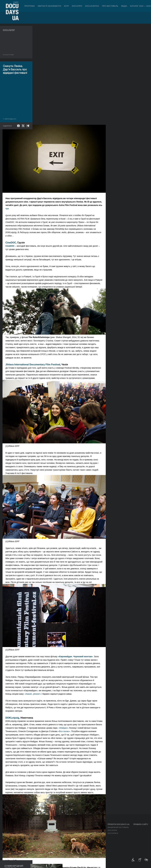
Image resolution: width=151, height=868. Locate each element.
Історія (75, 845)
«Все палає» (97, 632)
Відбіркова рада (79, 830)
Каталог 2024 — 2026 (140, 6)
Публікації (7, 827)
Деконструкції (22, 833)
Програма (30, 6)
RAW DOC (36, 830)
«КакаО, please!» (66, 595)
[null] (18, 126)
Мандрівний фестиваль (118, 827)
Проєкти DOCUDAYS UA (119, 824)
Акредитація (97, 830)
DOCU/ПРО (77, 6)
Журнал (7, 824)
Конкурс (20, 827)
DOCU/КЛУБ (112, 830)
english (16, 2)
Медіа (124, 6)
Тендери (76, 842)
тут (40, 110)
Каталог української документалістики (50, 833)
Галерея (95, 833)
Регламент (77, 827)
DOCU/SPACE (113, 833)
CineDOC (43, 147)
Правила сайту (141, 824)
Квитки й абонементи (49, 6)
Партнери (76, 836)
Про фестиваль (110, 6)
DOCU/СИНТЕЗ (92, 6)
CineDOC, (44, 144)
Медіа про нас (97, 827)
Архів (74, 848)
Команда (76, 833)
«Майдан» (96, 629)
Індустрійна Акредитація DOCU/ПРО (48, 827)
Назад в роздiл (8, 55)
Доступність (78, 839)
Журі (66, 6)
